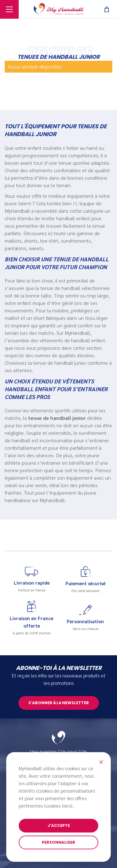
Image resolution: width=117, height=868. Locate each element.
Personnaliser (58, 842)
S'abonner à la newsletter (59, 703)
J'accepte (59, 825)
